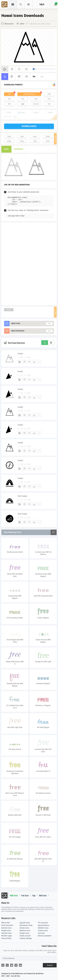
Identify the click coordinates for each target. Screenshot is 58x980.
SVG (9, 94)
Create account (25, 936)
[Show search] (21, 4)
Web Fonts (14, 896)
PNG (49, 94)
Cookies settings (26, 938)
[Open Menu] (29, 4)
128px (48, 136)
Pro (34, 77)
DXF (9, 104)
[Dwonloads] (34, 362)
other (22, 24)
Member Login (7, 936)
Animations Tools (26, 925)
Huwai (9, 310)
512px (22, 141)
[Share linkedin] (20, 965)
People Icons (6, 931)
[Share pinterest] (16, 965)
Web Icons (43, 896)
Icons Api (41, 933)
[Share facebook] (3, 965)
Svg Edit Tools (25, 923)
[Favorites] (29, 362)
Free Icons (25, 896)
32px (22, 136)
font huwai (22, 496)
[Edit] (24, 362)
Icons (6, 149)
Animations (19, 149)
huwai (20, 354)
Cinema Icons (43, 931)
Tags (34, 896)
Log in (42, 4)
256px (9, 141)
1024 (35, 141)
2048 (48, 141)
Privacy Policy (6, 938)
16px (9, 136)
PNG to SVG (6, 923)
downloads (29, 126)
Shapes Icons (24, 933)
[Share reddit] (7, 965)
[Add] (20, 362)
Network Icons (25, 931)
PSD (49, 99)
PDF (9, 99)
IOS (49, 104)
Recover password (45, 936)
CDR (36, 99)
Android (36, 104)
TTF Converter (43, 923)
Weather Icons (43, 928)
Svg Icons (5, 5)
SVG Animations (29, 94)
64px (35, 136)
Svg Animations (44, 925)
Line (23, 104)
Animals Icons (6, 928)
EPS (23, 99)
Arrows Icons (24, 928)
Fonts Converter (7, 925)
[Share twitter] (12, 965)
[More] (39, 362)
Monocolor (9, 24)
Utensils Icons (7, 933)
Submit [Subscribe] (50, 965)
